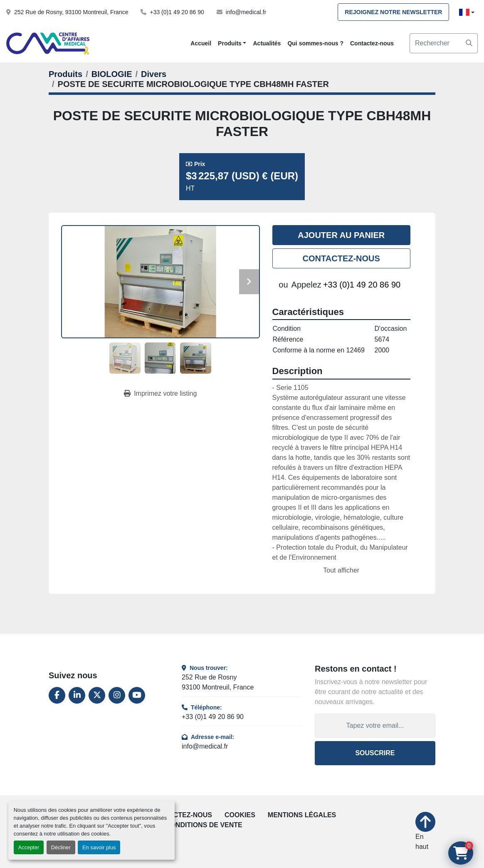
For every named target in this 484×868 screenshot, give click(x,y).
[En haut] (425, 832)
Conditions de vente (204, 825)
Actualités (267, 43)
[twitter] (97, 695)
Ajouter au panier (341, 235)
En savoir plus (99, 847)
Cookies (240, 815)
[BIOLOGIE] (112, 74)
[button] (232, 43)
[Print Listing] (160, 394)
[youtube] (137, 695)
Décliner (61, 847)
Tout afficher (341, 570)
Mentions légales (302, 815)
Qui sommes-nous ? (315, 43)
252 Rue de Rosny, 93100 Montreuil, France (71, 12)
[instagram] (117, 695)
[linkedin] (77, 695)
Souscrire (375, 753)
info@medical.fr (246, 12)
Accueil (201, 43)
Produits (230, 43)
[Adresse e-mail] (375, 726)
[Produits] (65, 74)
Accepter (29, 847)
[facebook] (57, 695)
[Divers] (154, 74)
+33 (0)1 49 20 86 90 (177, 12)
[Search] (444, 43)
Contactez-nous (372, 43)
